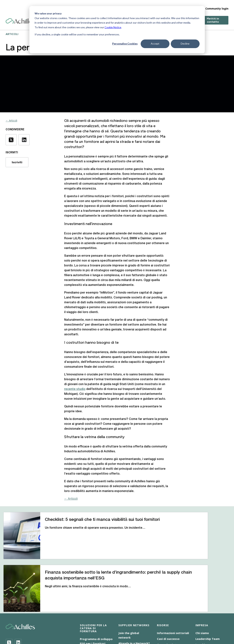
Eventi (161, 604)
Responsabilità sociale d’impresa (66, 627)
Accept (155, 44)
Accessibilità (53, 623)
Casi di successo (168, 593)
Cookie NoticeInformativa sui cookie (90, 623)
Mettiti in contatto (213, 17)
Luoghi (200, 598)
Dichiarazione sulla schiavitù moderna (142, 623)
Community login (217, 6)
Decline (185, 44)
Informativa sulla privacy (187, 623)
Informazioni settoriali (173, 587)
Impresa (168, 6)
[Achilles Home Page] (20, 18)
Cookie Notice (113, 27)
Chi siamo (202, 587)
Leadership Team (208, 593)
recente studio (75, 389)
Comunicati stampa (171, 598)
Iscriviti (17, 162)
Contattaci (203, 604)
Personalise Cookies (125, 44)
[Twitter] (9, 596)
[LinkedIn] (18, 596)
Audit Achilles (89, 603)
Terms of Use (102, 627)
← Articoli (11, 120)
